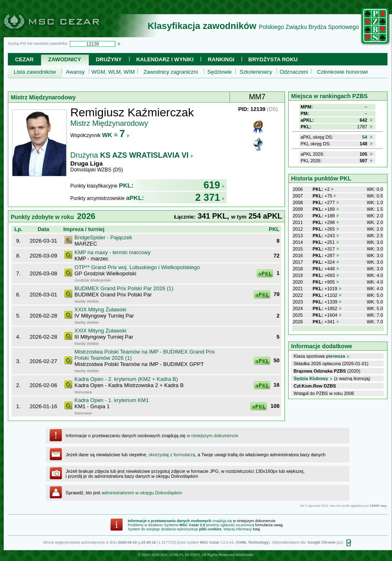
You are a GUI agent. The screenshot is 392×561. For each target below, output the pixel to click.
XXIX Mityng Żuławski (100, 309)
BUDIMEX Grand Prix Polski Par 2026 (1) (124, 288)
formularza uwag (269, 525)
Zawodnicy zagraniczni (171, 72)
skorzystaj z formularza (172, 455)
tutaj (256, 529)
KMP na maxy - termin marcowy (112, 252)
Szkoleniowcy (256, 72)
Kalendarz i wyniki (165, 59)
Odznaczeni (294, 72)
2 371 (210, 197)
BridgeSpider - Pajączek (103, 237)
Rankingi (221, 59)
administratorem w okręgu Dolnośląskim (142, 493)
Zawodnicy (65, 59)
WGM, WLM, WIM (113, 72)
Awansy (75, 72)
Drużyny (109, 59)
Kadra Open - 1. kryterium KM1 (112, 400)
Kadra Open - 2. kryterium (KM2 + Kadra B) (126, 379)
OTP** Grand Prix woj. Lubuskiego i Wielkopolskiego (137, 267)
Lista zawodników (35, 72)
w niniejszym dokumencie (213, 436)
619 (214, 185)
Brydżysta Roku (273, 59)
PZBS (195, 555)
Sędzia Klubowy (311, 378)
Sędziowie (219, 72)
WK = (116, 135)
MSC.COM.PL (172, 555)
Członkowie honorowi (343, 72)
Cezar (24, 59)
